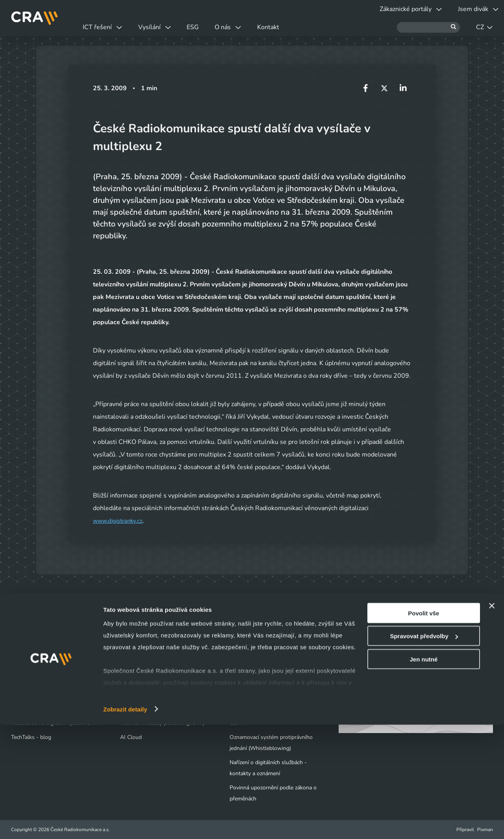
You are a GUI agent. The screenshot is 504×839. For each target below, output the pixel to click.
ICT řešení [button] (108, 27)
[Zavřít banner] (492, 720)
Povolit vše (423, 727)
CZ (484, 27)
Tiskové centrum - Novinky (262, 666)
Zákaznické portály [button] (395, 9)
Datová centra (137, 652)
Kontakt (317, 27)
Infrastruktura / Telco (146, 680)
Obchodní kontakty (34, 695)
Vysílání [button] (171, 27)
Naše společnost (250, 652)
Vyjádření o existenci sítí (40, 680)
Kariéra (238, 680)
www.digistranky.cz (120, 521)
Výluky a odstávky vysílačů (49, 666)
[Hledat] (428, 27)
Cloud (127, 666)
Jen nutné (423, 773)
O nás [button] (266, 27)
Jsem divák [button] (473, 9)
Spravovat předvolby (424, 751)
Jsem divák (29, 652)
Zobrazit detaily (125, 823)
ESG (220, 27)
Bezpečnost (134, 695)
